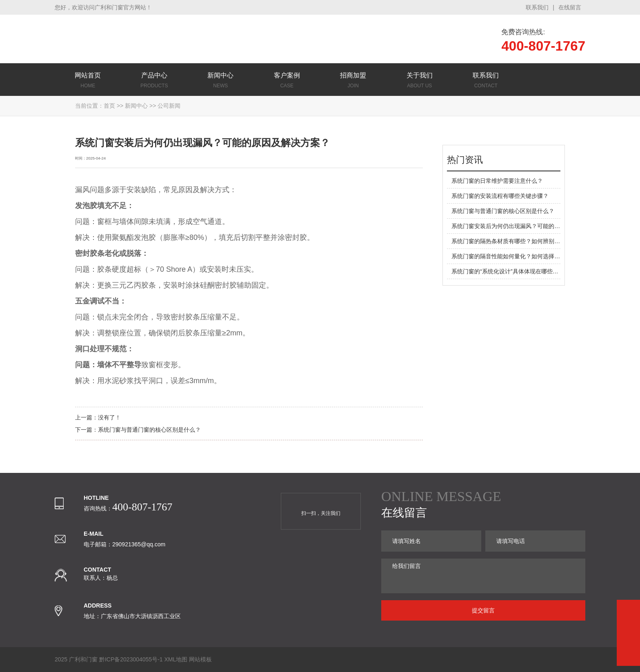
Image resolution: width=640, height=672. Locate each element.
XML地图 (176, 659)
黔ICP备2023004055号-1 (131, 659)
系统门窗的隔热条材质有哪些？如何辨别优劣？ (511, 241)
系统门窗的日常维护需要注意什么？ (497, 181)
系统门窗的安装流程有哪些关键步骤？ (500, 196)
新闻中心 (136, 106)
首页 (109, 106)
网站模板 (200, 659)
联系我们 (537, 7)
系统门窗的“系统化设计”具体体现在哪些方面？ (510, 271)
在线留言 (570, 7)
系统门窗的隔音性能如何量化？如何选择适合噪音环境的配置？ (531, 256)
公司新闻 (169, 106)
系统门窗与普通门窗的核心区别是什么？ (149, 430)
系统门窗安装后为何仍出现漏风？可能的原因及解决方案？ (526, 226)
